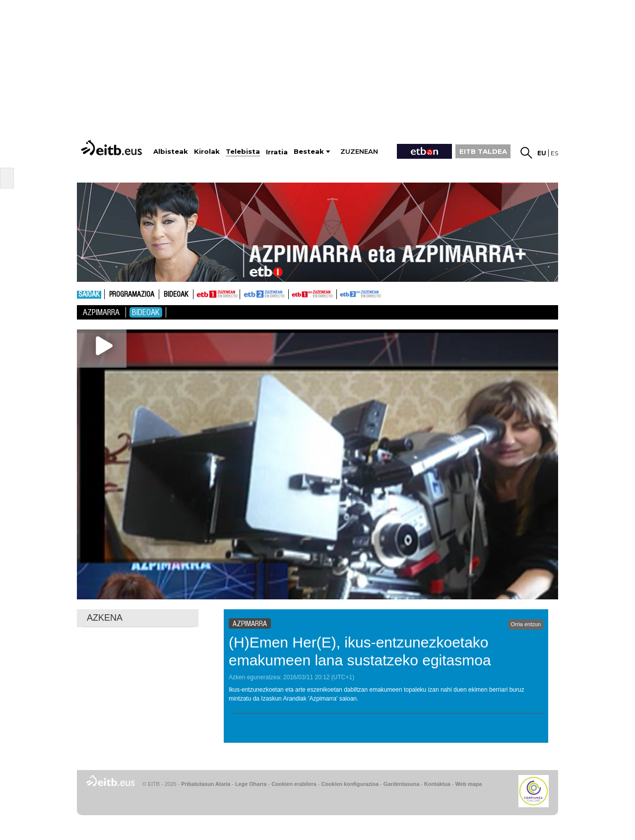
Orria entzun (526, 624)
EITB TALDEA (483, 151)
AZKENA (105, 618)
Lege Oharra (251, 784)
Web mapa (468, 784)
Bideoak (176, 295)
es (554, 153)
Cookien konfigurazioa (350, 784)
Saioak (89, 295)
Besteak (309, 152)
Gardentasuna (402, 784)
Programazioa (132, 295)
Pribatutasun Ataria (206, 784)
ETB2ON (341, 293)
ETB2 (264, 294)
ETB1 (217, 294)
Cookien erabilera (294, 784)
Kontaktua (437, 784)
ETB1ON (293, 293)
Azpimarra (101, 312)
